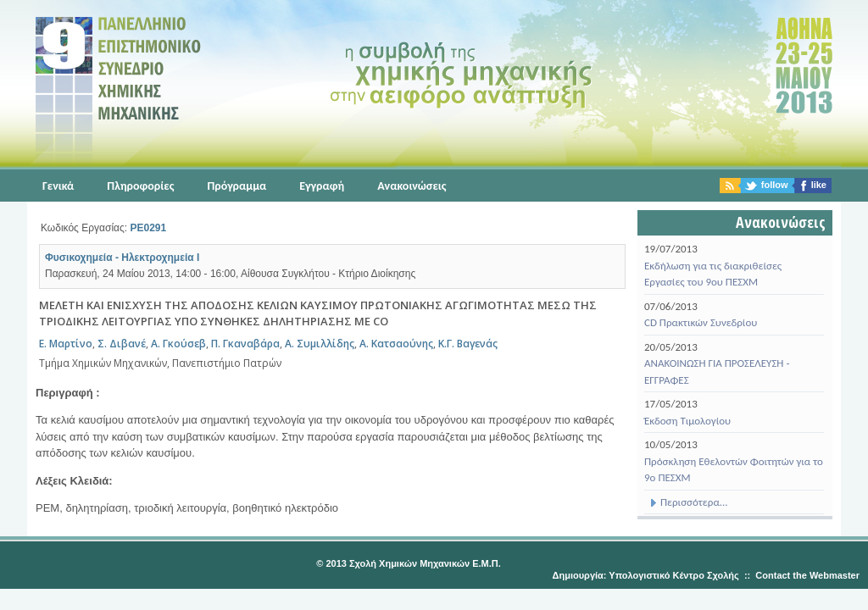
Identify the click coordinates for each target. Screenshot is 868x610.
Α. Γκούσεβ (178, 344)
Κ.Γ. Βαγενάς (468, 344)
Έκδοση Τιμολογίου (687, 421)
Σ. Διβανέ (122, 344)
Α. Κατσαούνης (396, 344)
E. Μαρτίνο (66, 344)
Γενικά (58, 186)
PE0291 (148, 228)
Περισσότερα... (686, 502)
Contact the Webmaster (807, 575)
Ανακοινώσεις (412, 186)
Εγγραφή (322, 186)
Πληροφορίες (140, 186)
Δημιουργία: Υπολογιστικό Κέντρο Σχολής (646, 575)
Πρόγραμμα (236, 186)
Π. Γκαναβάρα (245, 344)
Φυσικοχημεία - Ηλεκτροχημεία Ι (122, 258)
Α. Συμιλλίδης (320, 344)
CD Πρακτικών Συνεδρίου (701, 322)
